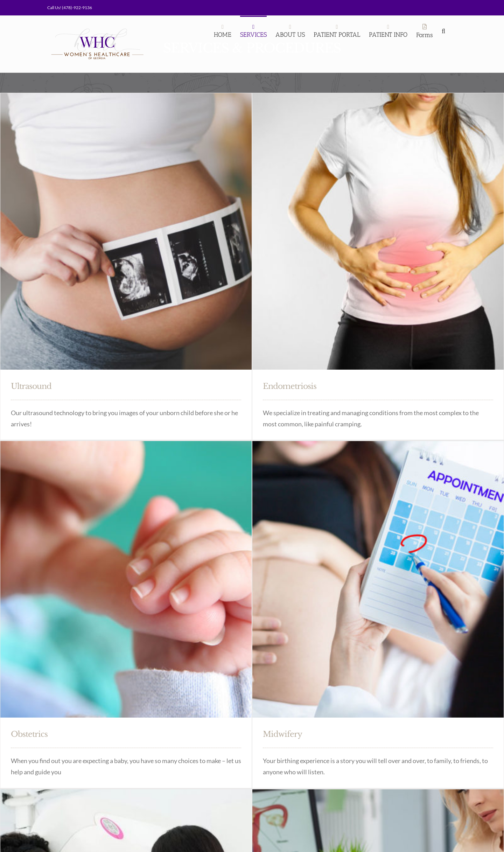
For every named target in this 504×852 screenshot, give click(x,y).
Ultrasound (31, 386)
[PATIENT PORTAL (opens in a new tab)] (337, 30)
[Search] (445, 30)
